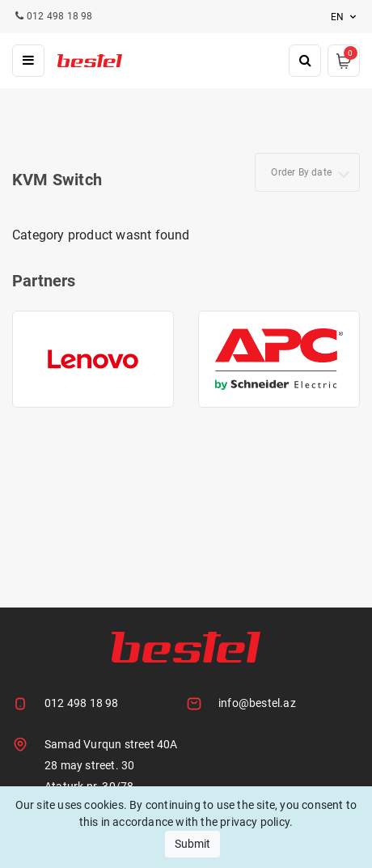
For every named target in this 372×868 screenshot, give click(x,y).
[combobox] (307, 172)
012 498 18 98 (82, 703)
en (345, 17)
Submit (192, 844)
